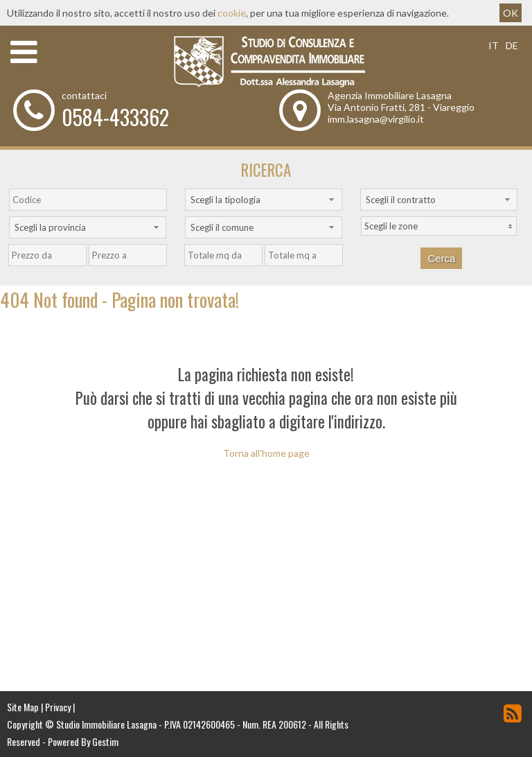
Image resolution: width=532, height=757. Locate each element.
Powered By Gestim (83, 741)
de (512, 45)
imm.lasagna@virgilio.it (376, 119)
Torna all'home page (266, 453)
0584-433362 (115, 117)
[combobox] (264, 200)
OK (511, 13)
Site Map (23, 707)
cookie (232, 13)
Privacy (58, 707)
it (494, 45)
